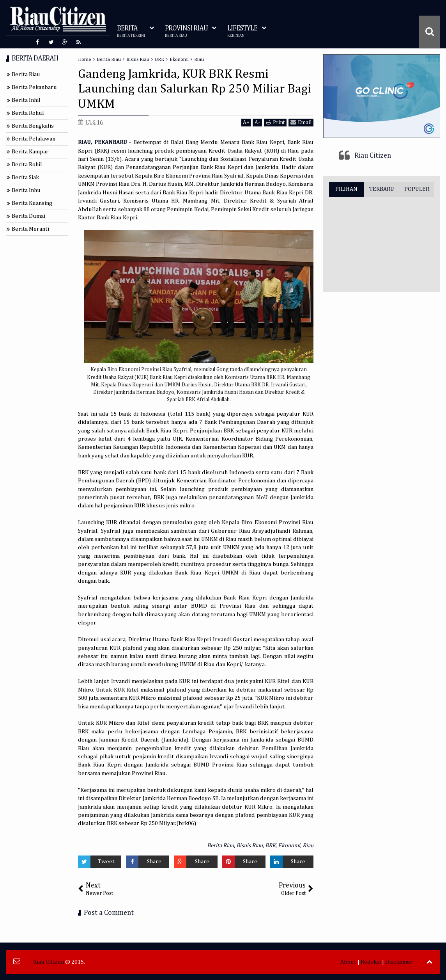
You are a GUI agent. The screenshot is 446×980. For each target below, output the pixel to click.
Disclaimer (399, 962)
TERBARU (382, 189)
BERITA (131, 31)
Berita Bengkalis (33, 126)
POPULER (417, 189)
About (348, 962)
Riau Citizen (373, 156)
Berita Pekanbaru (34, 87)
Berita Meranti (30, 229)
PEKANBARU (112, 142)
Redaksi (371, 962)
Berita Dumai (28, 216)
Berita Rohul (28, 113)
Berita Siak (25, 177)
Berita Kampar (30, 152)
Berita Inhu (26, 190)
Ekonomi (289, 846)
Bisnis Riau (250, 846)
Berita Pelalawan (34, 139)
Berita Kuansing (32, 203)
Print (275, 122)
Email (301, 122)
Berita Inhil (26, 100)
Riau (308, 846)
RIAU (84, 142)
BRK (270, 846)
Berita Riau (220, 846)
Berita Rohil (27, 165)
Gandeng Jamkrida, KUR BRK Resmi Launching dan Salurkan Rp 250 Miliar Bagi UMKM (195, 89)
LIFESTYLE (242, 31)
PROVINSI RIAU (186, 31)
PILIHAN (346, 189)
